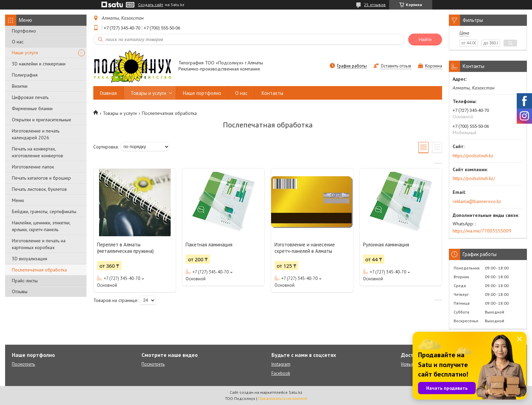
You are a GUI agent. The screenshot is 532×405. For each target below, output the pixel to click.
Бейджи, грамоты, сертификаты (44, 211)
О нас (18, 42)
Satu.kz (296, 392)
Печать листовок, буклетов (39, 189)
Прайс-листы (25, 281)
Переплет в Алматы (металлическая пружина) (125, 248)
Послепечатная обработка (39, 270)
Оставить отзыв (396, 66)
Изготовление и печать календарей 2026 (36, 134)
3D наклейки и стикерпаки (39, 64)
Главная (108, 93)
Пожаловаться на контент (283, 398)
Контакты (272, 93)
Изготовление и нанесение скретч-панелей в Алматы (305, 248)
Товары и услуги (148, 93)
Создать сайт (151, 5)
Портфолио (24, 31)
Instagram (281, 364)
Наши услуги (25, 53)
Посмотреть (23, 364)
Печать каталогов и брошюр (41, 178)
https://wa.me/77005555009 (482, 231)
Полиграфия (25, 75)
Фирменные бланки (32, 108)
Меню (18, 200)
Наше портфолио (202, 93)
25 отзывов (375, 5)
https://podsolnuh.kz (473, 156)
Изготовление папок (33, 167)
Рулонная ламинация (386, 245)
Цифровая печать (30, 97)
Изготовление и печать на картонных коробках (39, 244)
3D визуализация (30, 259)
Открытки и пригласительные (42, 120)
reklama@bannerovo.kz (477, 201)
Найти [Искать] (425, 39)
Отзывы (20, 291)
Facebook (281, 373)
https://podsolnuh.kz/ (474, 178)
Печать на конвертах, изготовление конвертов (37, 152)
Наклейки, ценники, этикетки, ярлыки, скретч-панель (41, 226)
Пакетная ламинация (209, 245)
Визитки (20, 86)
